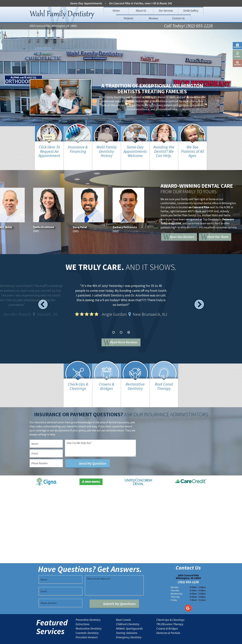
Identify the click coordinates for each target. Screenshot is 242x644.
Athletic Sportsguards (129, 618)
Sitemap (115, 639)
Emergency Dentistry (129, 627)
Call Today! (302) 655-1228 (185, 26)
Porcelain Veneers (87, 627)
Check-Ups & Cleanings (170, 609)
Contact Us (178, 18)
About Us (141, 11)
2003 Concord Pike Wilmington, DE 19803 (188, 566)
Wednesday (177, 583)
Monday (175, 577)
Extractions (83, 613)
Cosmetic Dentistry (87, 622)
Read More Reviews (126, 337)
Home (116, 11)
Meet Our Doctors (188, 231)
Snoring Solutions (127, 622)
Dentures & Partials (168, 622)
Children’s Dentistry (128, 613)
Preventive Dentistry (88, 609)
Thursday (175, 586)
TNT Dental (150, 639)
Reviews (153, 18)
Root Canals (123, 609)
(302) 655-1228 (188, 571)
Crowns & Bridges (167, 618)
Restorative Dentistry (89, 618)
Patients (129, 18)
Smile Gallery (191, 11)
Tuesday (175, 580)
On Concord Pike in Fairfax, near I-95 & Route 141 (141, 3)
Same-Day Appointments (86, 3)
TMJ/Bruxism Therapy (170, 613)
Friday (174, 589)
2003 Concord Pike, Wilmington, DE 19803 (53, 26)
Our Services (166, 11)
